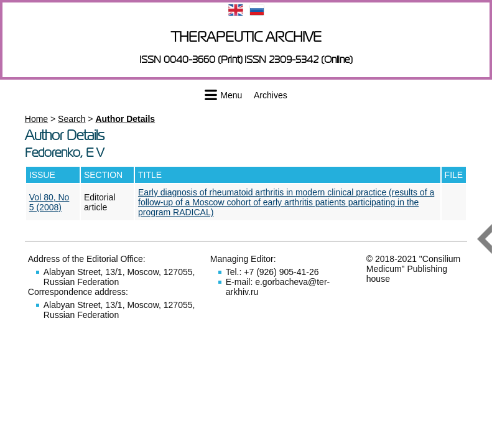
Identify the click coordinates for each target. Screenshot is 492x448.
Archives (271, 95)
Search (72, 119)
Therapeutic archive (246, 37)
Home (36, 119)
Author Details (125, 119)
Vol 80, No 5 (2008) (49, 202)
